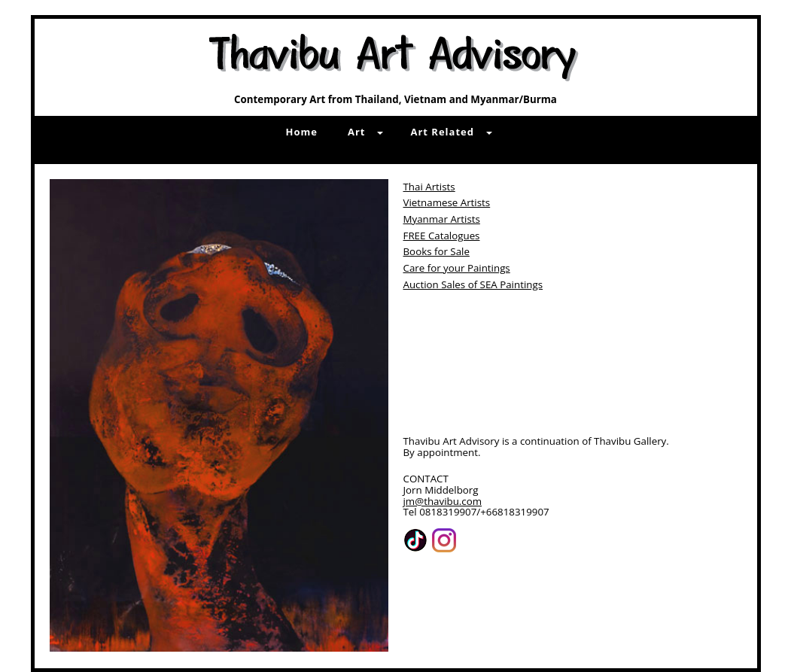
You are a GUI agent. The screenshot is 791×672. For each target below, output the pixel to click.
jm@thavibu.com (443, 501)
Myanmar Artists (442, 219)
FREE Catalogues (442, 236)
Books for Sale (437, 251)
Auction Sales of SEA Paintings (473, 284)
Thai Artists (429, 187)
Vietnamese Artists (447, 202)
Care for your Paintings (457, 268)
